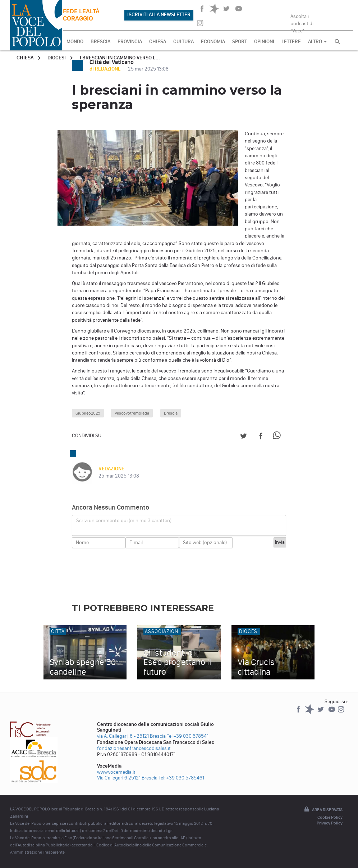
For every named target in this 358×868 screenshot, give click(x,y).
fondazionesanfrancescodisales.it (134, 748)
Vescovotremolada (132, 413)
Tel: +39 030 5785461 (181, 778)
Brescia (171, 413)
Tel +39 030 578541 (188, 736)
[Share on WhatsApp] (278, 437)
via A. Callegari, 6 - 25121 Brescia (131, 736)
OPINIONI (264, 42)
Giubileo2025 (88, 413)
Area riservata (323, 810)
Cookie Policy (330, 817)
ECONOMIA (213, 42)
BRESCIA (100, 42)
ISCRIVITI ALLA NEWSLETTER (159, 15)
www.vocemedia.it (116, 772)
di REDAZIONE (106, 69)
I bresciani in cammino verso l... (120, 58)
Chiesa (25, 58)
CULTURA (183, 42)
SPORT (240, 42)
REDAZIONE (111, 469)
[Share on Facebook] (261, 437)
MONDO (75, 42)
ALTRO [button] (317, 42)
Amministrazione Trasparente (37, 852)
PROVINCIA (130, 42)
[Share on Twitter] (244, 437)
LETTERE (291, 42)
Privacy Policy (330, 823)
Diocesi (57, 58)
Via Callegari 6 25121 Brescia (127, 778)
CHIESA (158, 42)
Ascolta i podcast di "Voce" (302, 21)
